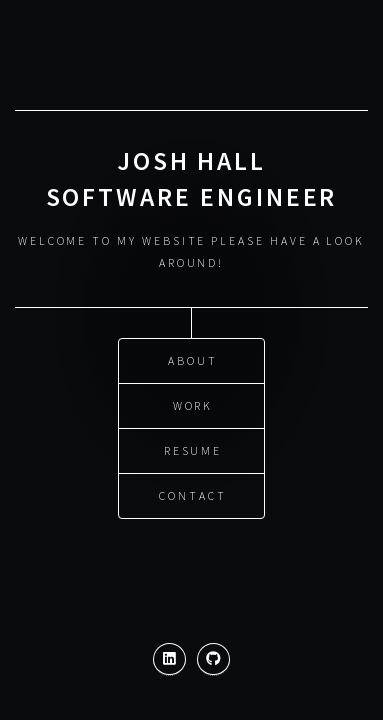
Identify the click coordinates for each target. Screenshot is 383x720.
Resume (193, 449)
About (193, 359)
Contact (193, 494)
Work (193, 404)
